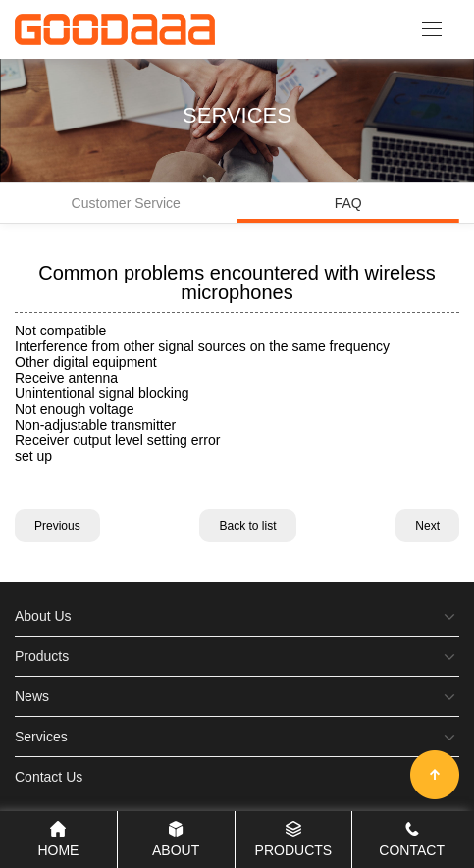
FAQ (349, 209)
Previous (57, 526)
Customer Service (126, 203)
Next (427, 526)
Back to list (247, 526)
